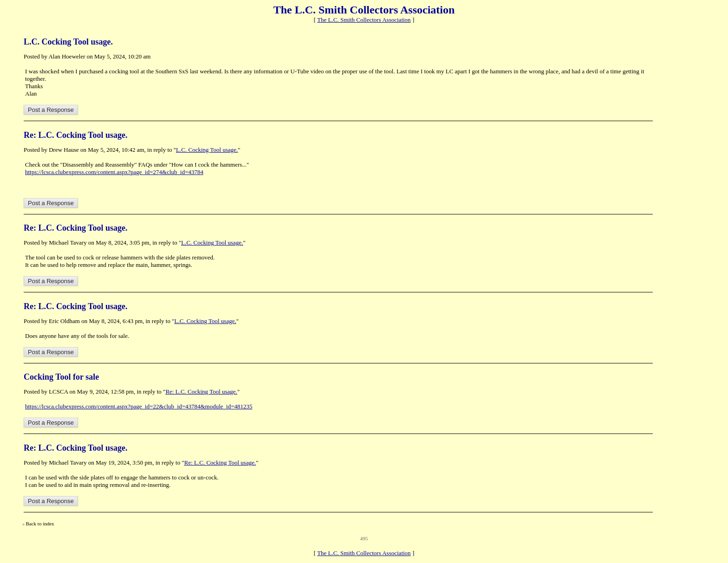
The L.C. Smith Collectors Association (364, 20)
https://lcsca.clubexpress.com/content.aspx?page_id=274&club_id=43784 (114, 172)
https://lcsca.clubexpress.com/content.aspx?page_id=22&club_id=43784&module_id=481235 (139, 406)
